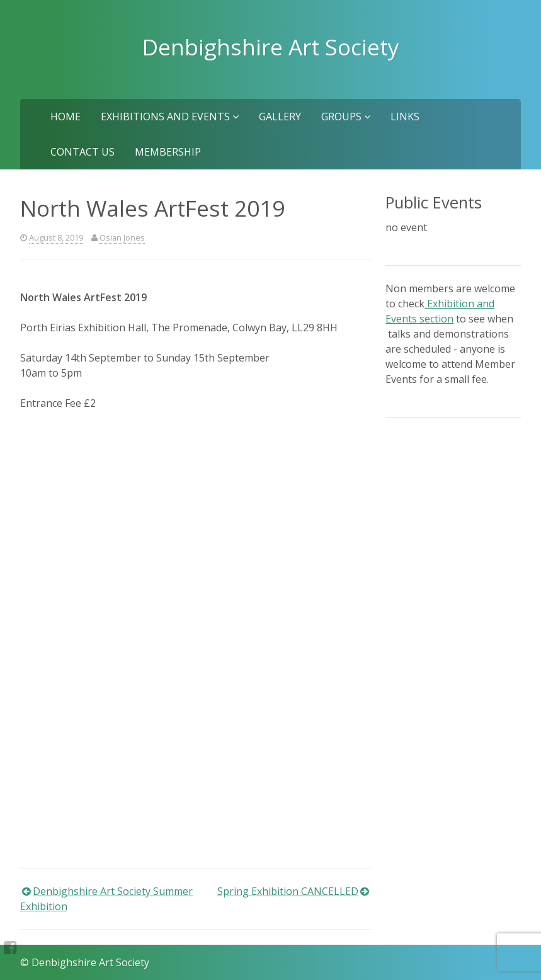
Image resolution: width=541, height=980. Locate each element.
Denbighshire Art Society (271, 47)
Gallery (280, 117)
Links (405, 117)
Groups (346, 117)
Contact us (83, 152)
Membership (168, 152)
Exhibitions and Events (170, 117)
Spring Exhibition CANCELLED (288, 891)
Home (65, 117)
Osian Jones (122, 237)
